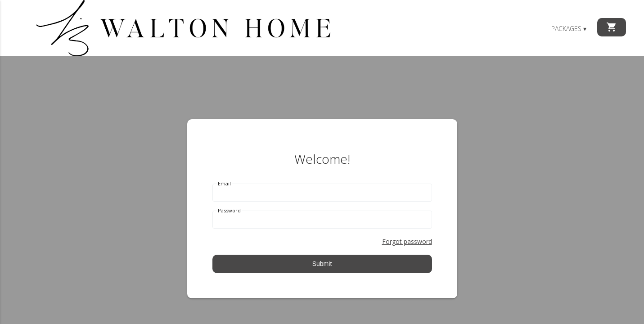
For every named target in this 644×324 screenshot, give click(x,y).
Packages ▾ (569, 29)
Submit (322, 264)
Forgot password (407, 241)
